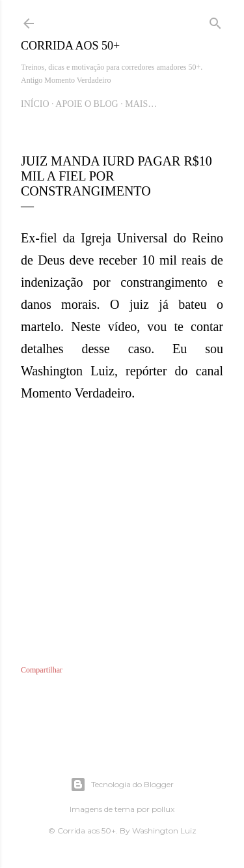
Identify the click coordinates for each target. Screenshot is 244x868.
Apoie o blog (87, 104)
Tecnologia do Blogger (122, 785)
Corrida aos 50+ (70, 46)
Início (35, 104)
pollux (163, 809)
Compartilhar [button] (42, 670)
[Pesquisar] (215, 21)
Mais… (141, 104)
